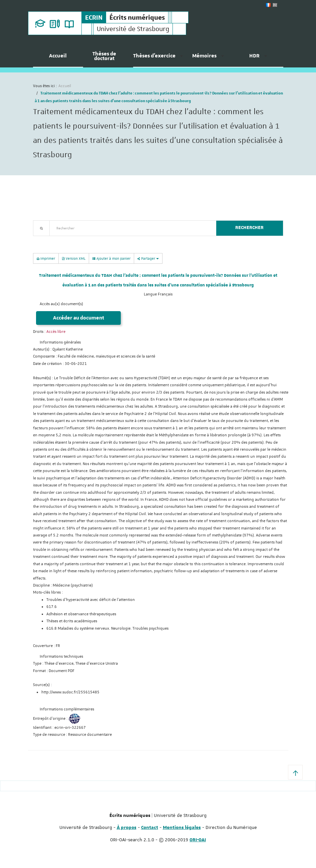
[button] (295, 772)
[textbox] (130, 228)
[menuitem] (58, 58)
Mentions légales (182, 828)
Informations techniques (61, 657)
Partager (148, 258)
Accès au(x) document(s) (61, 304)
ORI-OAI (198, 840)
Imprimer (46, 258)
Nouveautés (80, 240)
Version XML (74, 258)
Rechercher (249, 228)
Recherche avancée (50, 240)
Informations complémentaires (67, 709)
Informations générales (60, 342)
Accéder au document (79, 318)
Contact (150, 828)
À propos (127, 828)
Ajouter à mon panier (111, 258)
